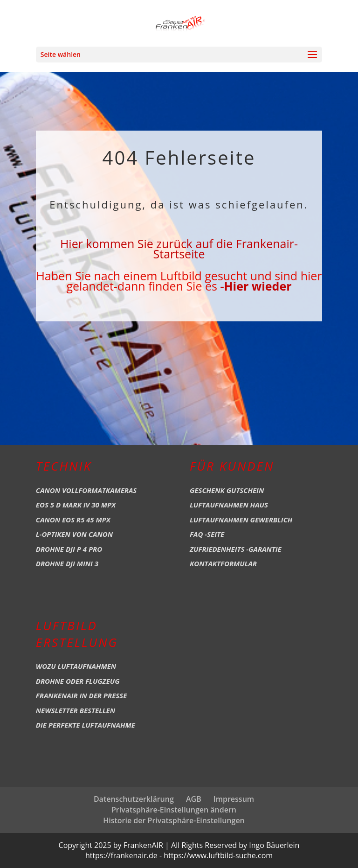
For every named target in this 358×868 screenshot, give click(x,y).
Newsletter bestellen (76, 710)
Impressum (234, 799)
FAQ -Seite (207, 534)
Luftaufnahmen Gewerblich (241, 520)
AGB (194, 799)
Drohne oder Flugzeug (78, 681)
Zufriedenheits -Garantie (236, 549)
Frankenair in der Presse (82, 695)
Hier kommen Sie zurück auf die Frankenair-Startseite (179, 249)
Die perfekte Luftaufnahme (86, 725)
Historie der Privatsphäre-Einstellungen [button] (174, 820)
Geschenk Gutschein (227, 490)
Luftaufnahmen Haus (229, 505)
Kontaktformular (223, 563)
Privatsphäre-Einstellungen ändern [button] (174, 810)
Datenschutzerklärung (134, 799)
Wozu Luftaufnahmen (76, 666)
